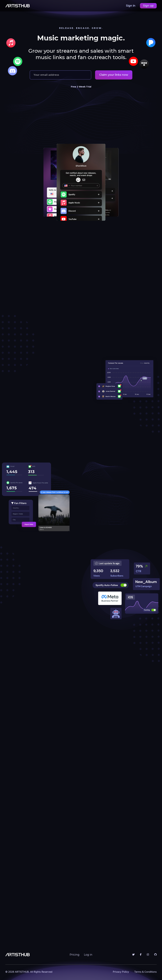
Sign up (148, 6)
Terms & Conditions (145, 972)
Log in (88, 955)
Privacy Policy (121, 972)
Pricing (75, 955)
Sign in (131, 6)
